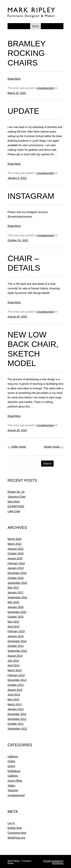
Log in (11, 823)
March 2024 (14, 539)
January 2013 (16, 709)
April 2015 (14, 627)
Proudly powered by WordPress (53, 862)
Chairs (11, 761)
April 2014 (14, 665)
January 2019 (16, 568)
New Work (14, 502)
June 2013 (14, 695)
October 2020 (16, 553)
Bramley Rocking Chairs (27, 53)
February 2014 (16, 675)
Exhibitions (14, 771)
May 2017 (13, 588)
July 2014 (13, 661)
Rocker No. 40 (16, 492)
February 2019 (16, 563)
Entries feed (15, 828)
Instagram (31, 196)
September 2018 (17, 583)
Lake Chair (14, 511)
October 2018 (16, 578)
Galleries (13, 776)
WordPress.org (16, 838)
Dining (11, 766)
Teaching (13, 790)
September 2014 (17, 651)
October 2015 (16, 617)
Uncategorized (45, 88)
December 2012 (17, 714)
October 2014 (16, 646)
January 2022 (16, 549)
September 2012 (17, 729)
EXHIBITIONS (16, 506)
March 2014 (14, 670)
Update (23, 111)
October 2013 (16, 685)
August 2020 (15, 558)
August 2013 (15, 690)
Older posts (17, 447)
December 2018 (17, 573)
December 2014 (17, 641)
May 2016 (13, 602)
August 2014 (15, 656)
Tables (11, 786)
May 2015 (13, 622)
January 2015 (16, 636)
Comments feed (17, 833)
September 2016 (17, 597)
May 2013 (13, 699)
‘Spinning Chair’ (17, 497)
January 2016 (16, 607)
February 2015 (16, 631)
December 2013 (17, 680)
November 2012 (17, 719)
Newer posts (54, 447)
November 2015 (17, 612)
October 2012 (16, 724)
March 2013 (14, 704)
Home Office (15, 781)
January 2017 (16, 592)
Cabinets (13, 756)
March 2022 (14, 544)
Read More (14, 79)
